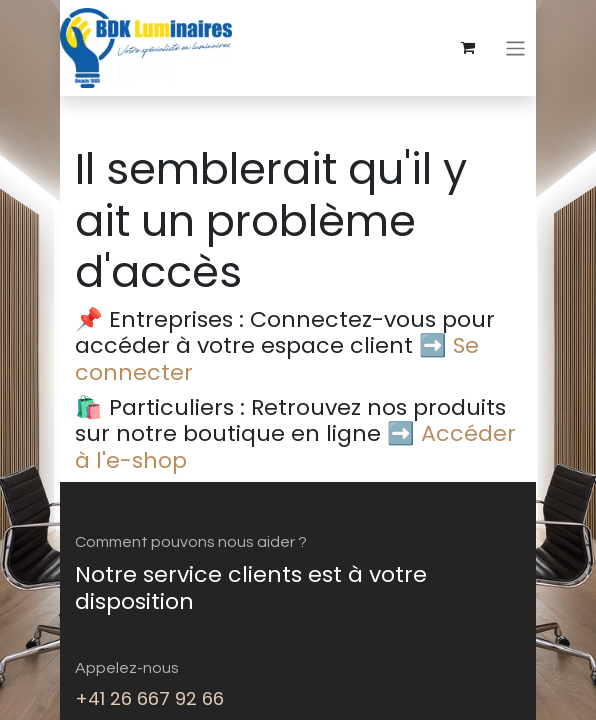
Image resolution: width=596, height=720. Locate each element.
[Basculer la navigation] (515, 47)
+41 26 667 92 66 (149, 698)
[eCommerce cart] (468, 48)
